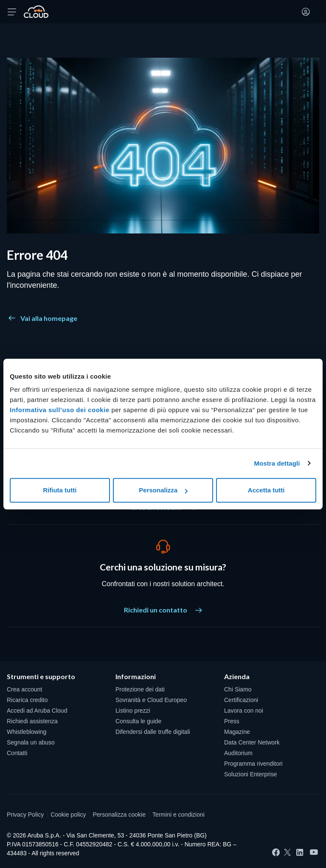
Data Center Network (252, 742)
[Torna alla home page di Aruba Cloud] (36, 12)
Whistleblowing (27, 732)
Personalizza (163, 490)
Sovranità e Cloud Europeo (151, 700)
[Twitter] (287, 852)
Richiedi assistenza (32, 721)
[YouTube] (314, 853)
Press (232, 721)
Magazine (237, 732)
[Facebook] (276, 852)
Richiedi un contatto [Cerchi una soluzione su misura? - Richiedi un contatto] (163, 610)
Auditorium (238, 753)
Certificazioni (241, 700)
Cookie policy (68, 815)
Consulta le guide (138, 721)
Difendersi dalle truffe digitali (153, 732)
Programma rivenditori (253, 764)
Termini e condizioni (178, 815)
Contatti (17, 753)
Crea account (24, 689)
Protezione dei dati (140, 689)
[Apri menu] (12, 12)
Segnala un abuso (31, 742)
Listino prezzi (133, 711)
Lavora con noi (244, 711)
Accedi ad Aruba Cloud (37, 711)
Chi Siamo (238, 689)
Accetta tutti (266, 490)
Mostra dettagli (277, 463)
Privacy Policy (25, 815)
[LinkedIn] (300, 852)
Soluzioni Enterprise (251, 774)
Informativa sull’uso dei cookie (60, 410)
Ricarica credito (27, 700)
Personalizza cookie (119, 815)
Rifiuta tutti (60, 490)
